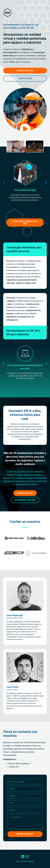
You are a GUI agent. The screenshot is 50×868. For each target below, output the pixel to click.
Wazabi (31, 861)
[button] (4, 182)
